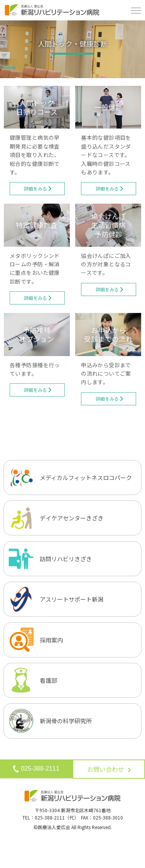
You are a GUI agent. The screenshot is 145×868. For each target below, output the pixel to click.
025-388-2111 (36, 768)
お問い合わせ (109, 769)
